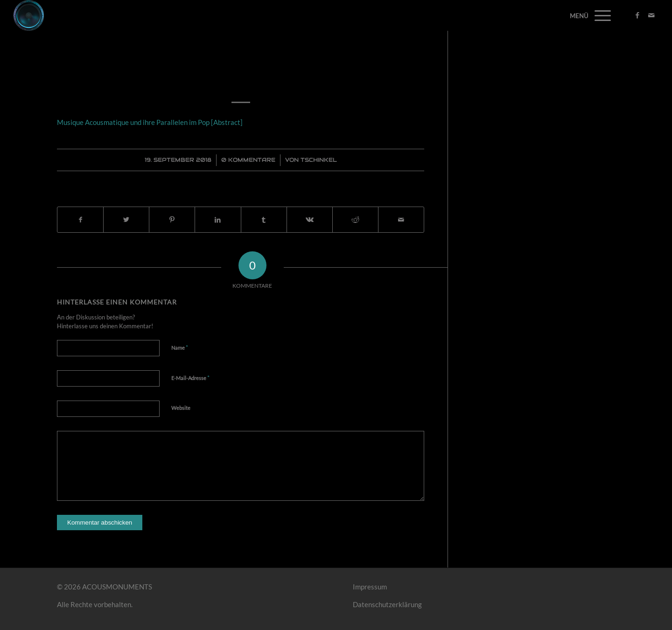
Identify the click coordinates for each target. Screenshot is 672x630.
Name (180, 347)
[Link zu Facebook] (637, 15)
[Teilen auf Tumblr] (264, 220)
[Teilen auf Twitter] (126, 220)
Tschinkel (319, 160)
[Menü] (600, 15)
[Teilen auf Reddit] (355, 220)
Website (181, 408)
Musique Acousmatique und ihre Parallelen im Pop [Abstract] (241, 71)
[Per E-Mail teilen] (401, 220)
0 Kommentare (248, 160)
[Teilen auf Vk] (310, 220)
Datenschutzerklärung (387, 604)
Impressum (370, 587)
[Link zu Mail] (651, 15)
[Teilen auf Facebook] (80, 220)
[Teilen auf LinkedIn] (218, 220)
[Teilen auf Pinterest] (172, 220)
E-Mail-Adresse (190, 378)
